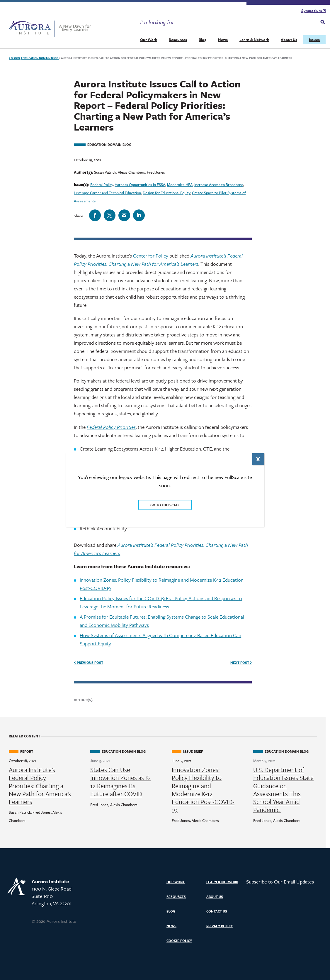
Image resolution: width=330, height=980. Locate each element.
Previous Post (89, 662)
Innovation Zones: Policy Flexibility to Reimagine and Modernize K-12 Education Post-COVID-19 (203, 789)
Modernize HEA (180, 184)
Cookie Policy (179, 940)
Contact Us (217, 911)
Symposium (313, 10)
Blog (203, 39)
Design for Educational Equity (166, 192)
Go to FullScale (165, 505)
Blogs (14, 57)
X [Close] (258, 459)
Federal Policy (102, 184)
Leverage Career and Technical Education (107, 192)
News (223, 39)
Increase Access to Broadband (219, 184)
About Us (289, 39)
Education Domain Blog (40, 57)
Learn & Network (254, 39)
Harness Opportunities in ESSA (140, 184)
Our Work (149, 39)
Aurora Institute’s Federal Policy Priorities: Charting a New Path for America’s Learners (40, 785)
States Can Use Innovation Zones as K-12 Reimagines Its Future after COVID (120, 781)
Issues (314, 39)
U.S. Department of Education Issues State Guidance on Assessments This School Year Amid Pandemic (283, 789)
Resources (178, 39)
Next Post (241, 662)
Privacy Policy (220, 926)
